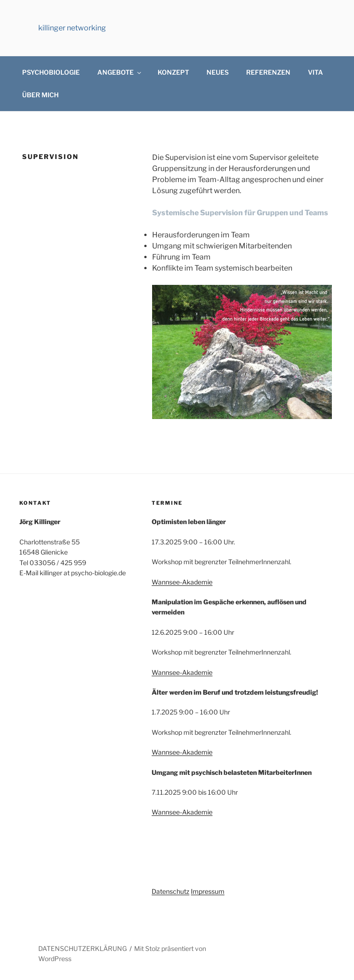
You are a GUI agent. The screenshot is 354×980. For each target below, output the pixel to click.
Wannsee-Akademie (182, 582)
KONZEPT (173, 72)
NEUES (218, 72)
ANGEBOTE (120, 72)
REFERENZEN (268, 72)
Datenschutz (171, 891)
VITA (316, 72)
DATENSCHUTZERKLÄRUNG (83, 948)
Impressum (208, 891)
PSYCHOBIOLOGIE (51, 72)
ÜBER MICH (40, 95)
